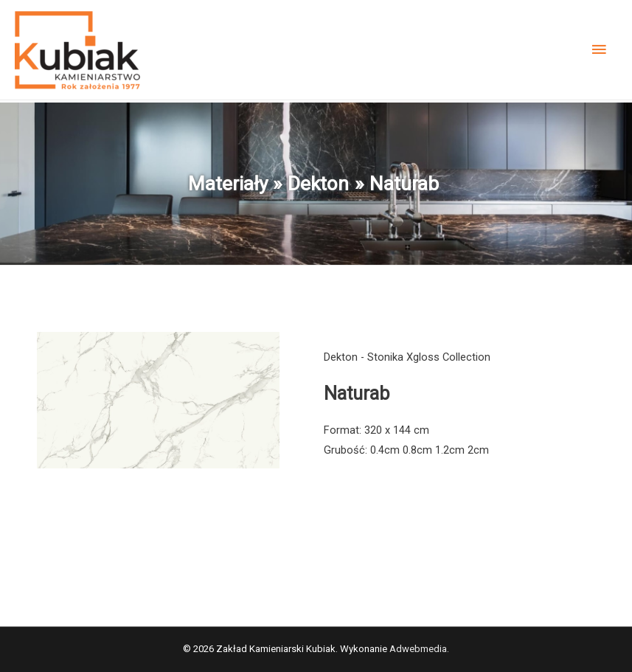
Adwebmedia (418, 649)
